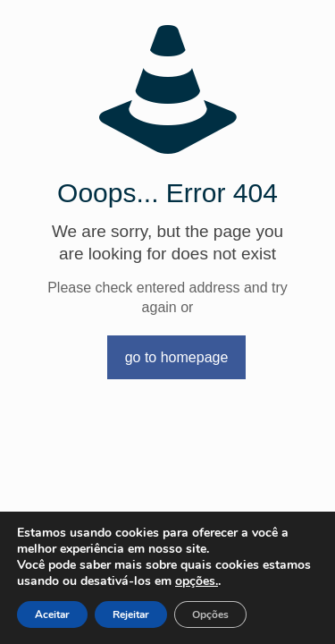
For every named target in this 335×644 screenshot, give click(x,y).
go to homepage (177, 357)
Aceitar (52, 614)
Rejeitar (131, 614)
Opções (210, 614)
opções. (197, 581)
